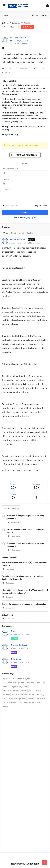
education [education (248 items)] (31, 683)
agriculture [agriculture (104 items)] (7, 679)
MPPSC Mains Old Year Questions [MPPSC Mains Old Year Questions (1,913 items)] (14, 691)
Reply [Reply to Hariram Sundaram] (16, 470)
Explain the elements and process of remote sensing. (23, 128)
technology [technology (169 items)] (40, 695)
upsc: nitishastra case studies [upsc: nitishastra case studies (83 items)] (30, 703)
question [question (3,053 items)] (37, 691)
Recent (21, 233)
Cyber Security (10, 134)
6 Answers (8, 608)
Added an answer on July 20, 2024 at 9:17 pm (25, 243)
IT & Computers (22, 44)
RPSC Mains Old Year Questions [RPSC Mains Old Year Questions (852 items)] (23, 695)
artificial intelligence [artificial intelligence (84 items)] (24, 679)
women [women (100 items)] (5, 707)
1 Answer (7, 597)
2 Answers (8, 569)
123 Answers (14, 522)
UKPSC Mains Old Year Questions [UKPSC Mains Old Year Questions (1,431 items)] (14, 699)
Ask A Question (40, 15)
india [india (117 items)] (38, 683)
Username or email (10, 169)
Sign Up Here (32, 218)
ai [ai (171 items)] (14, 679)
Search (6, 15)
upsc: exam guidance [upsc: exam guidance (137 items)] (10, 703)
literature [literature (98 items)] (6, 687)
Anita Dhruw (16, 659)
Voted (6, 233)
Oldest (13, 233)
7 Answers (8, 619)
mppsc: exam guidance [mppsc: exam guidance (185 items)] (20, 687)
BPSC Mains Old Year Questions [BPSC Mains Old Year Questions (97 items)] (14, 683)
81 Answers (13, 536)
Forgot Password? (41, 206)
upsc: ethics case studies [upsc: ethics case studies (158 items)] (37, 699)
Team (13, 631)
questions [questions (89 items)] (6, 695)
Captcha (6, 189)
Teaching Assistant (19, 645)
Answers (16, 508)
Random (30, 233)
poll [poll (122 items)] (30, 691)
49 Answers (13, 550)
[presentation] (22, 198)
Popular (6, 508)
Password (6, 179)
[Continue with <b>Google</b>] (25, 155)
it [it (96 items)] (43, 683)
